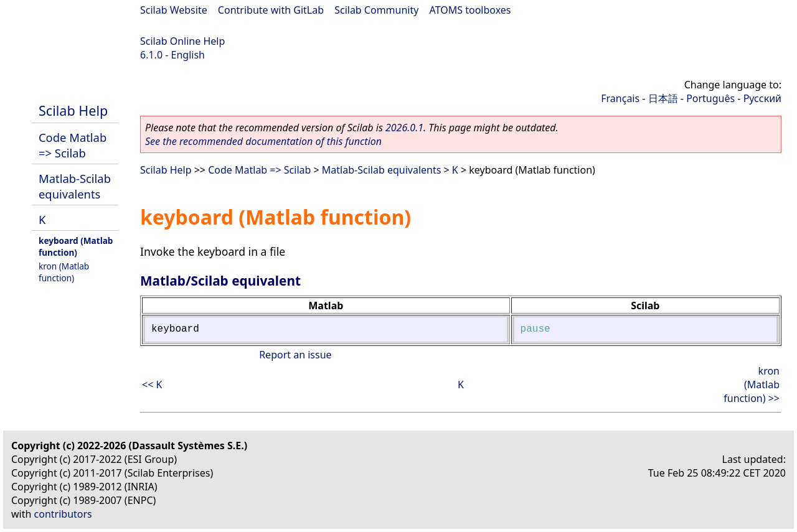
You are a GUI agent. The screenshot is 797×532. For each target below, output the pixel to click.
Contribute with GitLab (271, 10)
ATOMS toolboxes (470, 10)
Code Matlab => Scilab (73, 145)
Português (710, 98)
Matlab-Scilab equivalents (75, 186)
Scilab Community (376, 10)
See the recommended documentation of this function (263, 141)
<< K (152, 385)
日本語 (663, 98)
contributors (63, 514)
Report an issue (295, 355)
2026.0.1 (404, 128)
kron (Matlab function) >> (752, 385)
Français (620, 98)
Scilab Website (174, 10)
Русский (762, 98)
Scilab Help (73, 110)
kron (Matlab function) (64, 272)
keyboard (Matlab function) (76, 246)
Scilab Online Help (182, 41)
